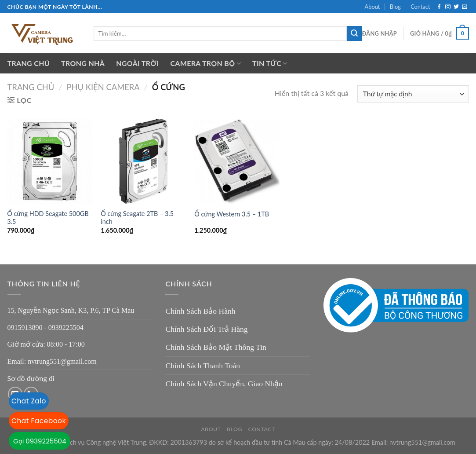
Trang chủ (29, 63)
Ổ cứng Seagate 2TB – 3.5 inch (137, 218)
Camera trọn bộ (205, 63)
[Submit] (354, 33)
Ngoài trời (137, 63)
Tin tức (270, 63)
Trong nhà (83, 63)
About (372, 7)
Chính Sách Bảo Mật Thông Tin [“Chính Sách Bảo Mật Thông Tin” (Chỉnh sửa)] (216, 347)
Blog (395, 7)
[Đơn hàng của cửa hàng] (413, 94)
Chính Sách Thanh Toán (203, 366)
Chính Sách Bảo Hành (200, 311)
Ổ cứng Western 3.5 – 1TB (232, 214)
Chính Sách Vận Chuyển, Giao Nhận (224, 384)
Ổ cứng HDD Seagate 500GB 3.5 (48, 218)
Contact (420, 7)
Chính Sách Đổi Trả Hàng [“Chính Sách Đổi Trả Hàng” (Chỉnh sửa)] (206, 329)
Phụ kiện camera (103, 87)
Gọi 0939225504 (40, 441)
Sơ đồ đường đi (31, 378)
